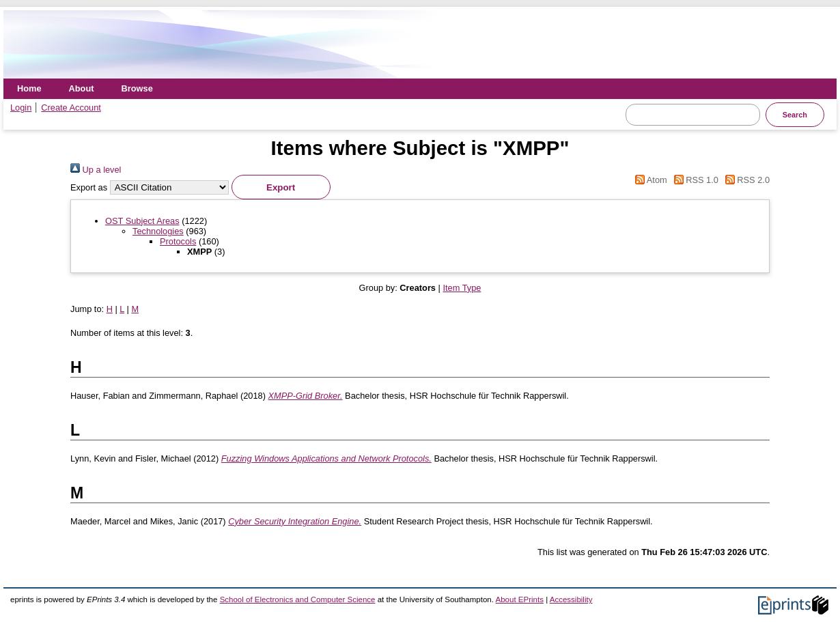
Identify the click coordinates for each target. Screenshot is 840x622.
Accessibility (571, 599)
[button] (281, 187)
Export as (89, 187)
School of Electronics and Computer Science (298, 599)
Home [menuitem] (29, 88)
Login (21, 108)
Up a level (96, 170)
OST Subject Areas (142, 221)
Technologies (158, 231)
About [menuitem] (82, 88)
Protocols (178, 241)
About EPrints (520, 599)
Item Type (462, 288)
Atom (649, 180)
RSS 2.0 (745, 180)
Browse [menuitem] (137, 88)
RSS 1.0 (694, 180)
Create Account (71, 108)
